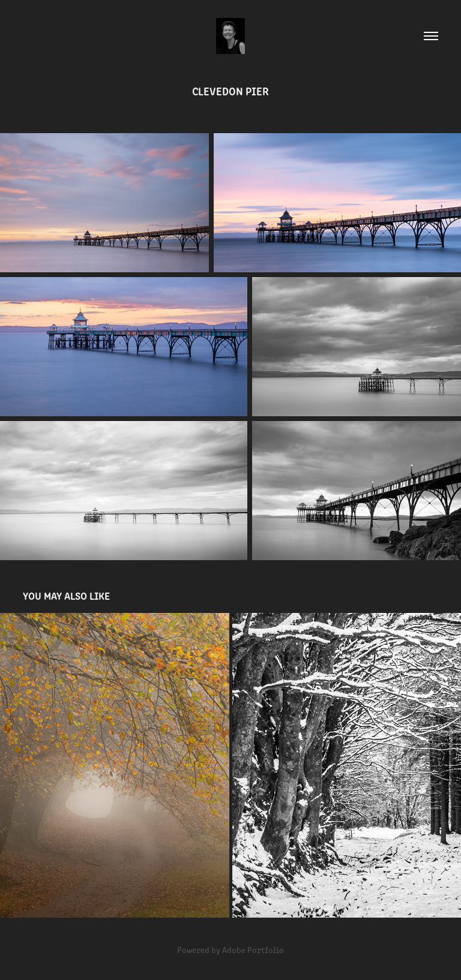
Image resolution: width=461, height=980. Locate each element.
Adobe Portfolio (253, 950)
